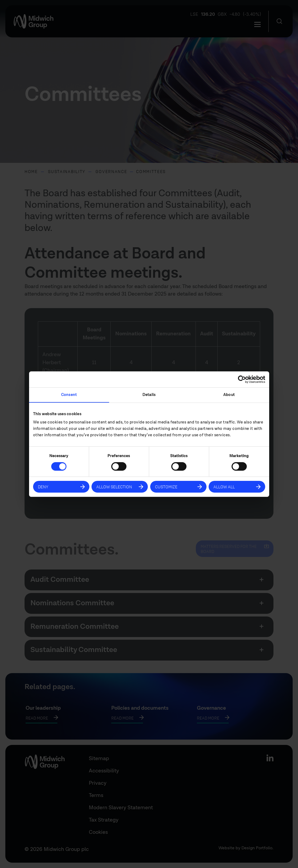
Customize (166, 487)
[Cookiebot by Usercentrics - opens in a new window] (242, 379)
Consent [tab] (69, 394)
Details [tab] (149, 394)
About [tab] (229, 394)
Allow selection (114, 487)
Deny (43, 487)
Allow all (224, 487)
